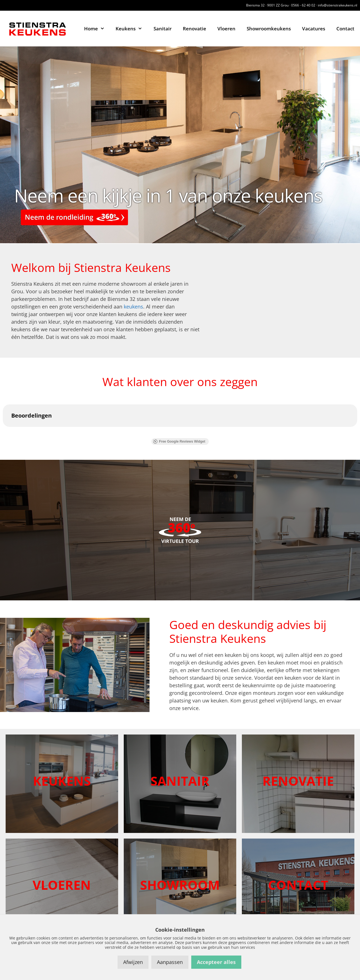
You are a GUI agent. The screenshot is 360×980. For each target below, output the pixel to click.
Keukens (132, 29)
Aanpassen (170, 962)
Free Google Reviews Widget (179, 441)
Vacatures (314, 29)
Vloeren (226, 29)
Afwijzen (133, 962)
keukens (133, 307)
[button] (4, 432)
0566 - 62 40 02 (303, 5)
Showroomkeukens (269, 29)
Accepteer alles (216, 962)
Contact (345, 29)
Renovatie (194, 29)
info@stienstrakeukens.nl (337, 5)
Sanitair (163, 29)
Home (97, 29)
